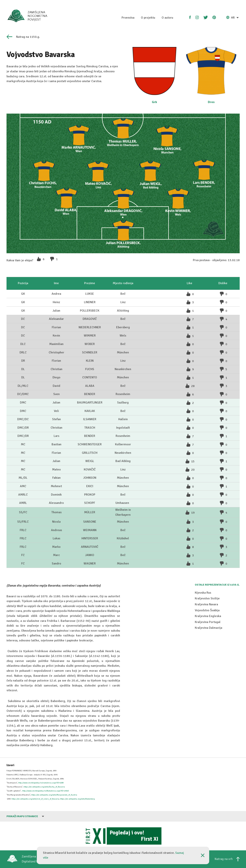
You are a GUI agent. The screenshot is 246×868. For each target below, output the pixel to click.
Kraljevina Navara (206, 653)
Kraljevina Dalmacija (209, 676)
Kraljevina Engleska (208, 664)
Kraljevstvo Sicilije (207, 647)
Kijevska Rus (203, 641)
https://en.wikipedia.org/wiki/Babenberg (77, 799)
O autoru (167, 18)
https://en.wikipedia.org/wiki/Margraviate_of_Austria (54, 795)
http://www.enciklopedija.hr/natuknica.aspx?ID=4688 (41, 783)
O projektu (148, 18)
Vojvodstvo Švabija (207, 658)
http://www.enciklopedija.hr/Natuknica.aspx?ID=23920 (45, 791)
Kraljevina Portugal (208, 670)
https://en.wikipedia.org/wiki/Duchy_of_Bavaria (44, 787)
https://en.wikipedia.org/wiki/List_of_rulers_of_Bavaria (35, 799)
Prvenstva (128, 18)
